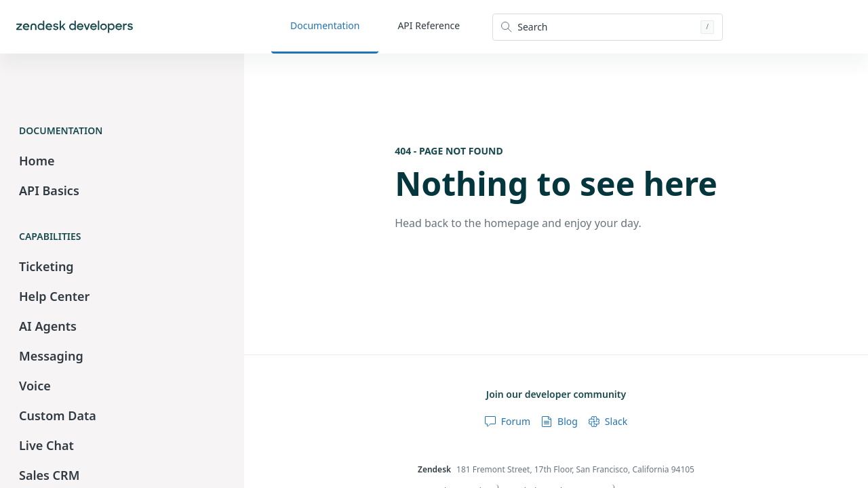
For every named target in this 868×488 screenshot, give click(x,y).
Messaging (51, 356)
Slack (608, 421)
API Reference (429, 25)
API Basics (49, 190)
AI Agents (48, 326)
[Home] (75, 27)
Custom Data (58, 415)
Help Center (54, 296)
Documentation (325, 25)
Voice (35, 386)
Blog (559, 421)
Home (37, 161)
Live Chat (46, 445)
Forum (508, 421)
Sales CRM (49, 475)
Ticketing (46, 266)
